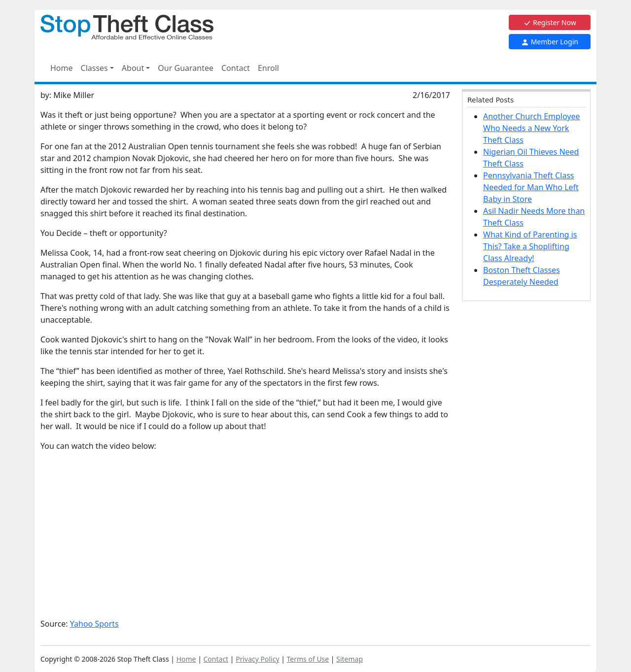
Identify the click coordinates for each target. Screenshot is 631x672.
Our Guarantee (186, 68)
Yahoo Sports (94, 624)
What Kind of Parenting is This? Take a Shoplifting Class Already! (530, 246)
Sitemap (350, 659)
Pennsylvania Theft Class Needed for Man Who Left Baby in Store (531, 187)
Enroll (268, 68)
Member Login (550, 42)
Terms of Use (308, 659)
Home (62, 68)
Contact (236, 68)
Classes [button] (94, 68)
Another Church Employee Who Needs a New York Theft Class (532, 128)
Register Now (549, 22)
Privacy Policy (257, 659)
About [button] (133, 68)
